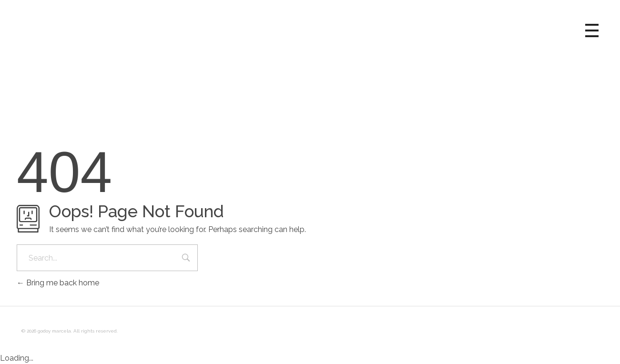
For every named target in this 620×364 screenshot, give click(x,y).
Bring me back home (58, 283)
